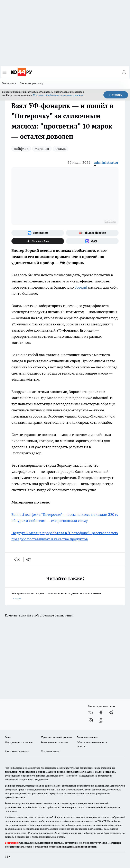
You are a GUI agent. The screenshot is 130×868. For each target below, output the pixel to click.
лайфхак (21, 148)
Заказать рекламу (32, 83)
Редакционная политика (55, 742)
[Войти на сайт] (124, 72)
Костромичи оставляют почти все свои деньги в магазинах (65, 596)
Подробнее (41, 779)
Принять (116, 95)
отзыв (61, 148)
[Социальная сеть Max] (92, 241)
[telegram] (30, 559)
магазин (42, 148)
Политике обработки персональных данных (58, 95)
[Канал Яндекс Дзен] (38, 241)
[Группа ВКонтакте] (38, 233)
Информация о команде (19, 742)
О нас (8, 737)
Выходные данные (87, 737)
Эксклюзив (9, 83)
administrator (106, 162)
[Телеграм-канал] (111, 712)
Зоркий (81, 287)
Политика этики (50, 751)
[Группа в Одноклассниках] (101, 712)
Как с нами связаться (17, 751)
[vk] (17, 559)
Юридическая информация (56, 737)
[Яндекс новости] (92, 233)
